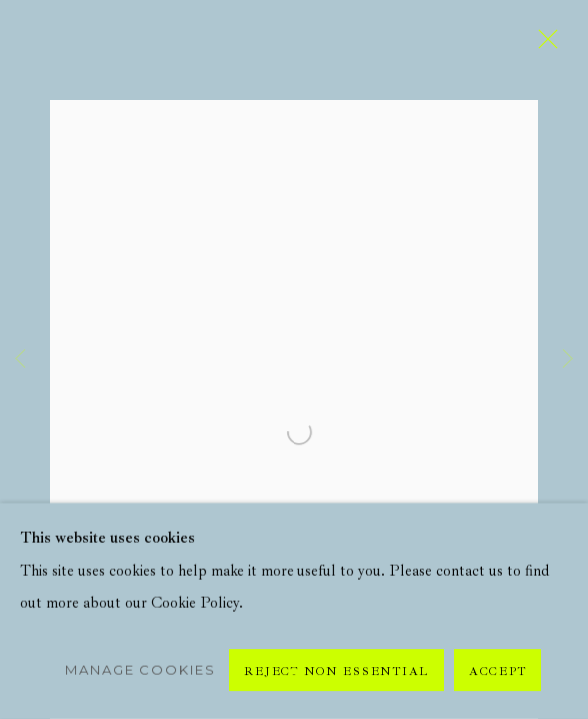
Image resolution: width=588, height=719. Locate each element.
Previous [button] (20, 359)
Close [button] (543, 45)
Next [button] (568, 359)
